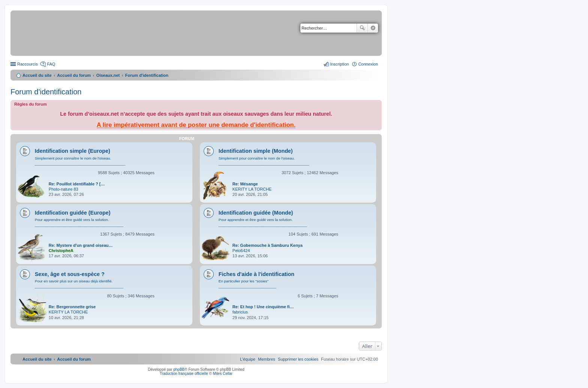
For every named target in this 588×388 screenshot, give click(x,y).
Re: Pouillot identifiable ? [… (77, 184)
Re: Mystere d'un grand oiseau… (81, 245)
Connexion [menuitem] (368, 64)
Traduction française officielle (184, 374)
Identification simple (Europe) (73, 151)
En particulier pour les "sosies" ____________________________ (247, 284)
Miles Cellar (223, 374)
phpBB (179, 369)
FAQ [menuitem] (51, 64)
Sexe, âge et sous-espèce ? (70, 274)
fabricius (240, 312)
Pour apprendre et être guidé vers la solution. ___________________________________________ (79, 222)
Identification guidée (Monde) (256, 213)
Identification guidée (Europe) (73, 213)
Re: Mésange (245, 184)
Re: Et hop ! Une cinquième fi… (263, 307)
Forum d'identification (46, 92)
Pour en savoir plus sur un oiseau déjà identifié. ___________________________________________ (79, 284)
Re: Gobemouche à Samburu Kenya (268, 245)
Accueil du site (37, 75)
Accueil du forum (74, 75)
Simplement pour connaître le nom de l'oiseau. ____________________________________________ (80, 161)
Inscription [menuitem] (339, 64)
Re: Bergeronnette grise (72, 307)
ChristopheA (61, 251)
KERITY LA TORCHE (252, 189)
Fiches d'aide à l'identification (256, 274)
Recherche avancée (373, 28)
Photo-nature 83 (64, 189)
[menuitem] (298, 359)
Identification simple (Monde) (256, 151)
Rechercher (362, 28)
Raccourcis (27, 64)
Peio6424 (241, 251)
